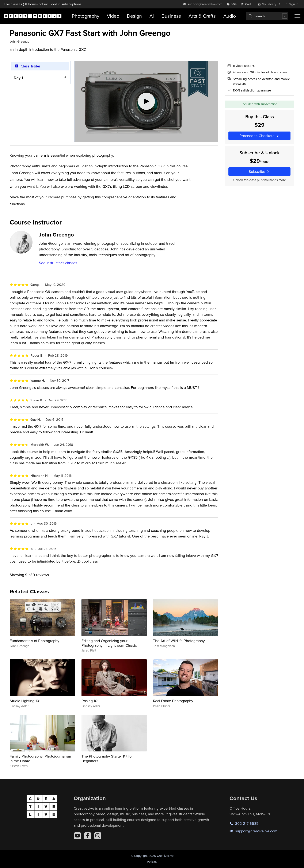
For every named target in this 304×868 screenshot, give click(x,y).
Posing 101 (90, 701)
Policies (152, 862)
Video (113, 16)
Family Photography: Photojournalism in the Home (40, 758)
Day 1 (18, 77)
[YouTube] (77, 836)
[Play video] (146, 101)
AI (152, 16)
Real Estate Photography (173, 701)
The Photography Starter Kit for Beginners (107, 758)
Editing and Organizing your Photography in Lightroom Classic (109, 643)
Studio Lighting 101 (25, 701)
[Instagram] (98, 836)
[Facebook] (88, 836)
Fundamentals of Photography (35, 641)
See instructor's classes (58, 263)
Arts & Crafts (202, 16)
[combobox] (267, 16)
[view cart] (247, 4)
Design (134, 16)
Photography (85, 16)
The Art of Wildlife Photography (179, 641)
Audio (230, 16)
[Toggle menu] (297, 16)
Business (171, 16)
